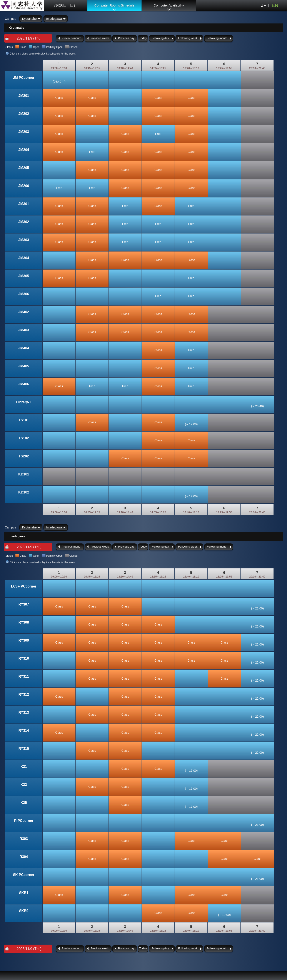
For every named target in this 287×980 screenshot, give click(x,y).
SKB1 (24, 893)
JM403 (24, 330)
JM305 (24, 276)
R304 (24, 857)
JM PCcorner (24, 78)
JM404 (24, 348)
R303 (24, 839)
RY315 (24, 749)
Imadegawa (54, 19)
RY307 (24, 604)
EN (275, 5)
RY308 (24, 622)
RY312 (24, 694)
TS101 (24, 420)
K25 (24, 803)
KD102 (24, 492)
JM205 (24, 168)
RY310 (24, 658)
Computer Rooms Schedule (114, 5)
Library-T (24, 402)
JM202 (24, 114)
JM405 (24, 366)
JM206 (24, 186)
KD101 (24, 474)
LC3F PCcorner (24, 586)
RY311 (24, 676)
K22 (24, 785)
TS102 (24, 438)
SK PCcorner (24, 875)
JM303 (24, 240)
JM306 (24, 294)
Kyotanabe (29, 19)
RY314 (24, 731)
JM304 (24, 258)
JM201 (24, 96)
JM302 (24, 222)
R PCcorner (24, 821)
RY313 (24, 713)
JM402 (24, 312)
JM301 (24, 204)
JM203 (24, 132)
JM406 (24, 384)
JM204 (24, 150)
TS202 (24, 456)
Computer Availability (169, 5)
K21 (24, 767)
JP (264, 5)
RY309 (24, 640)
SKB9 (24, 911)
